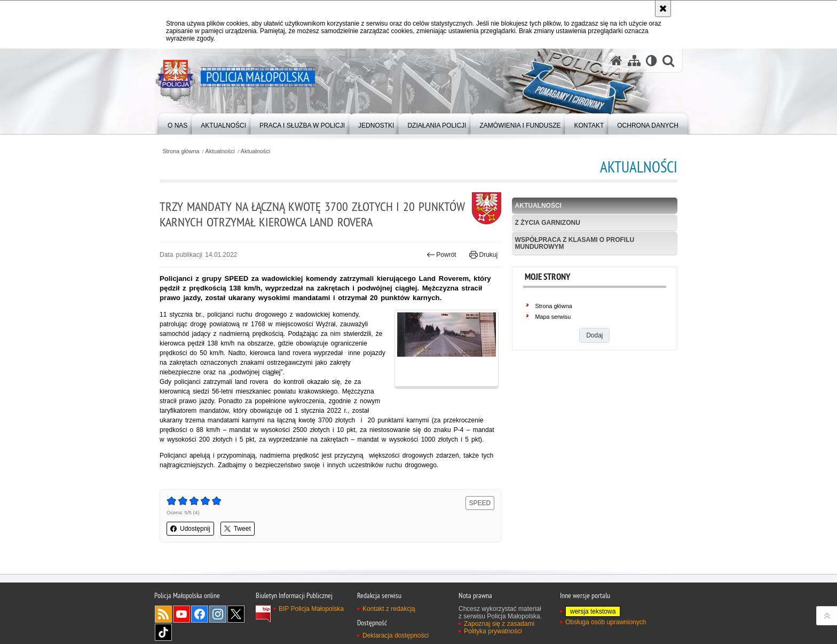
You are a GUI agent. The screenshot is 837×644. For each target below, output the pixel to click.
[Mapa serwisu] (634, 61)
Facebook (200, 614)
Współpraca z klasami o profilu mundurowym (575, 243)
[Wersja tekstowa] (652, 61)
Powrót (441, 255)
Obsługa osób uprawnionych (606, 622)
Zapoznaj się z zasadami (499, 624)
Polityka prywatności (493, 631)
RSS (163, 614)
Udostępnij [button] (190, 529)
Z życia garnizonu (548, 223)
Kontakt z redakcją (389, 609)
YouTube (181, 614)
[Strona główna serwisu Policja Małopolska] (617, 61)
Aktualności (220, 151)
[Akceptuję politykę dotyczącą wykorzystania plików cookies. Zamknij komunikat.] (663, 9)
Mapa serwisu (553, 317)
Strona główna (181, 151)
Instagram (218, 614)
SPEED (480, 503)
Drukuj (483, 255)
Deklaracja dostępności (396, 635)
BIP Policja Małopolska (311, 609)
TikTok (163, 632)
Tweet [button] (238, 529)
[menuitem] (177, 123)
